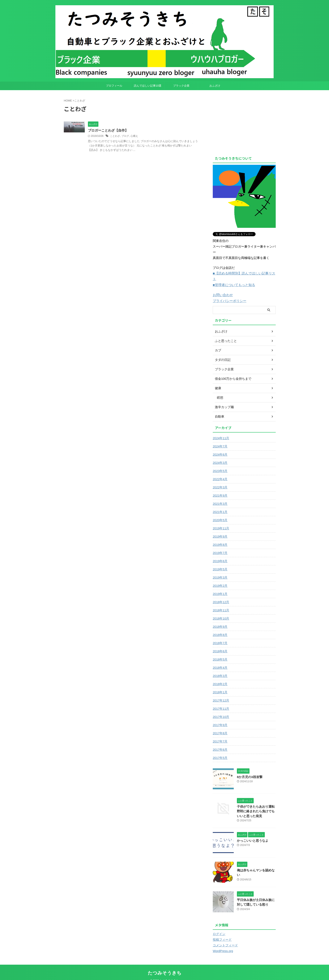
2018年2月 (220, 678)
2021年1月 (220, 505)
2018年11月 (221, 604)
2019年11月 (221, 522)
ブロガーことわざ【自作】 (108, 130)
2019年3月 (220, 571)
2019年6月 (220, 555)
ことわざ (115, 136)
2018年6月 (220, 645)
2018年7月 (220, 637)
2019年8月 (220, 538)
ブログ (125, 136)
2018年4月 (220, 661)
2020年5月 (220, 514)
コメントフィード (225, 939)
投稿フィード (222, 933)
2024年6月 (220, 448)
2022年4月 (220, 473)
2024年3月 (220, 456)
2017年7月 (220, 735)
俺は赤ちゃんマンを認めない (256, 864)
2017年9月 (220, 719)
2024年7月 (220, 440)
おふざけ (215, 86)
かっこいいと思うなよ (252, 834)
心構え (134, 136)
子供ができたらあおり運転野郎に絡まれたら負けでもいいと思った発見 (256, 805)
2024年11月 (221, 432)
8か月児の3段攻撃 (249, 770)
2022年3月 (220, 481)
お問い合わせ (222, 289)
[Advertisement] (248, 122)
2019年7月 (220, 546)
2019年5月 (220, 563)
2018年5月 (220, 653)
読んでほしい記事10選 (148, 86)
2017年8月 (220, 727)
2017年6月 (220, 743)
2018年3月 (220, 669)
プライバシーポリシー (228, 295)
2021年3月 (220, 497)
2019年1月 (220, 587)
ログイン (219, 927)
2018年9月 (220, 620)
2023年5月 (220, 464)
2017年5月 (220, 751)
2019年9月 (220, 530)
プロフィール (114, 86)
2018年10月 (221, 612)
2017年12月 (221, 694)
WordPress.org (223, 944)
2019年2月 (220, 579)
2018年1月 (220, 686)
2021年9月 (220, 489)
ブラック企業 (181, 86)
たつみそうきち (165, 966)
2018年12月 (221, 596)
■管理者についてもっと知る (233, 279)
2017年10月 (221, 710)
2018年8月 (220, 628)
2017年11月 (221, 702)
